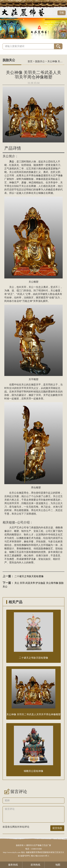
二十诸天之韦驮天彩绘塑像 (29, 576)
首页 (30, 61)
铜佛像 (23, 549)
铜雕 (12, 552)
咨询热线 (33, 865)
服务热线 (11, 865)
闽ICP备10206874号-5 (40, 856)
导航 (62, 13)
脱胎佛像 (43, 549)
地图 (56, 865)
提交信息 (57, 828)
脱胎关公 (40, 61)
